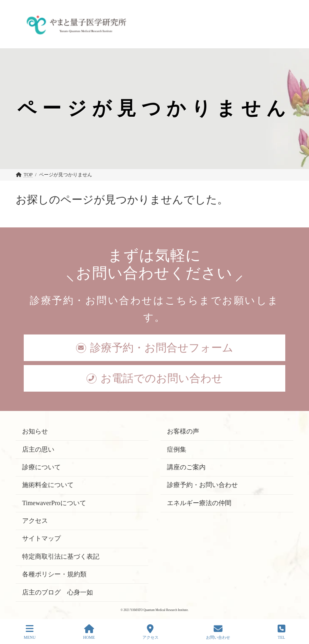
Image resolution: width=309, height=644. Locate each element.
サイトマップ (41, 539)
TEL (281, 632)
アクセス (35, 521)
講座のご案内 (186, 467)
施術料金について (48, 485)
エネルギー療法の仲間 (199, 503)
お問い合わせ (218, 632)
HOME (89, 632)
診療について (41, 467)
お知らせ (35, 432)
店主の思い (38, 449)
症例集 (177, 449)
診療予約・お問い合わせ (202, 485)
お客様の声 (183, 432)
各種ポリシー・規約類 (54, 575)
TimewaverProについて (54, 503)
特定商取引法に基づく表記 (61, 556)
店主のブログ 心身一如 (58, 592)
